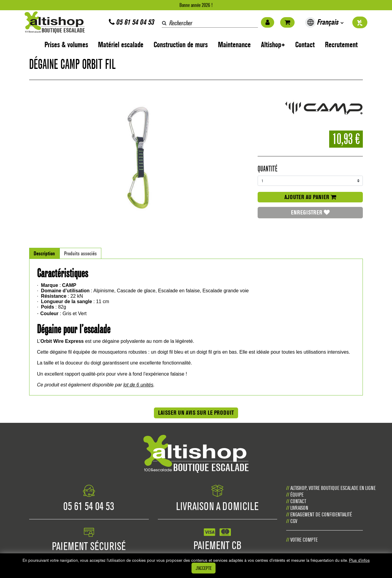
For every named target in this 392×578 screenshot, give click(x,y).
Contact (305, 45)
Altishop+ (273, 45)
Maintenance (234, 45)
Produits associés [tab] (80, 253)
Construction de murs (181, 45)
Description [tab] (44, 253)
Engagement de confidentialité (321, 514)
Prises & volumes (66, 45)
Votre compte (304, 540)
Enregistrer (310, 212)
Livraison (299, 508)
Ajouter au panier (310, 197)
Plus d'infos (359, 560)
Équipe (297, 495)
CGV (294, 521)
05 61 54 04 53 (132, 22)
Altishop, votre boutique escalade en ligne (333, 488)
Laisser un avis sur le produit (196, 413)
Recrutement (341, 45)
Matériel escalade (121, 45)
